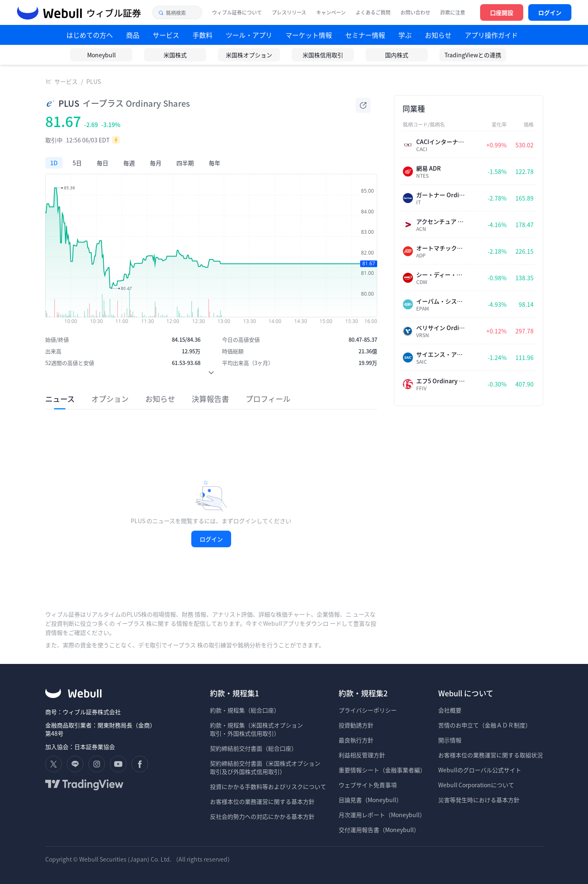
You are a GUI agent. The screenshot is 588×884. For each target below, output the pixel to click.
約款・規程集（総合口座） (245, 710)
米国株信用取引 (323, 55)
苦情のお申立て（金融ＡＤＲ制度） (485, 725)
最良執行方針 (356, 740)
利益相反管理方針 (362, 755)
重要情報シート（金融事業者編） (382, 770)
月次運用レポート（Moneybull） (382, 815)
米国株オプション (249, 55)
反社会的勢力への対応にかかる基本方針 (262, 816)
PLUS (94, 81)
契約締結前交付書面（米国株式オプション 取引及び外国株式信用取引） (265, 767)
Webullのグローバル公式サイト (480, 770)
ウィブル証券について (237, 12)
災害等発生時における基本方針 (479, 800)
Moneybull (101, 55)
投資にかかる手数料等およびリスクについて (268, 786)
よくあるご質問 (373, 12)
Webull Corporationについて (477, 785)
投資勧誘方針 (356, 725)
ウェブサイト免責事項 (368, 785)
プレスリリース (289, 12)
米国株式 (175, 55)
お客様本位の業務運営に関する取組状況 (490, 755)
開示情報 (450, 740)
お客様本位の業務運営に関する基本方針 (262, 801)
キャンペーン (331, 12)
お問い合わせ (415, 12)
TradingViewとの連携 (473, 55)
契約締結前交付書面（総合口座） (254, 748)
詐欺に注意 (453, 12)
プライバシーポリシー (368, 710)
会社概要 (450, 710)
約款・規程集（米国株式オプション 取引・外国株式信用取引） (256, 729)
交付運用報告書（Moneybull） (379, 830)
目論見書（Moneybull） (370, 800)
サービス (66, 81)
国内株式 (397, 55)
